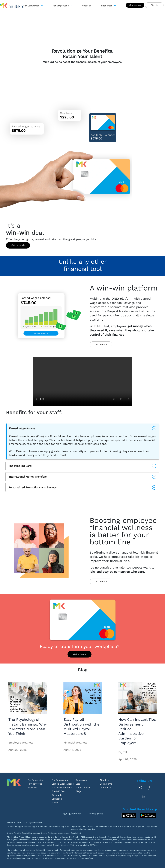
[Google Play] (148, 815)
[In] (144, 797)
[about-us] (87, 6)
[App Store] (130, 815)
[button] (83, 428)
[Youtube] (140, 788)
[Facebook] (149, 788)
